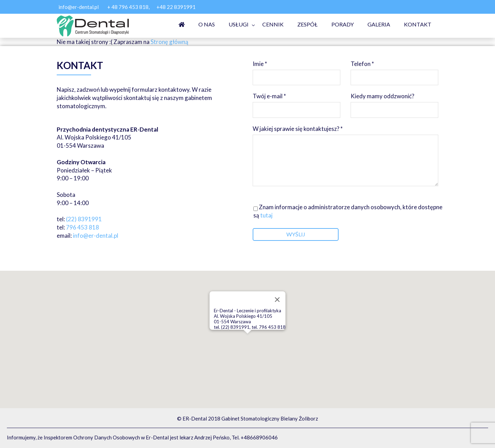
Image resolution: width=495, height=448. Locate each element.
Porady (343, 24)
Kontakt (418, 24)
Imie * (296, 70)
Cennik (273, 24)
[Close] (277, 300)
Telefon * (394, 70)
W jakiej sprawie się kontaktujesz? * (345, 156)
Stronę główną (169, 42)
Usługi (239, 24)
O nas (207, 24)
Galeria (379, 24)
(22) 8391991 (84, 219)
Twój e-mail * (296, 102)
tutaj (266, 215)
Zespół (307, 24)
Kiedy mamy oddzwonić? (394, 102)
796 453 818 (82, 227)
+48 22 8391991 (176, 7)
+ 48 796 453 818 (128, 7)
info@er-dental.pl (79, 7)
